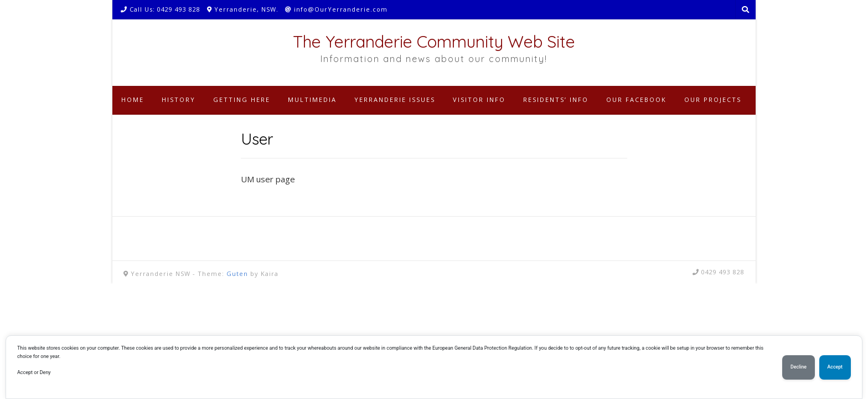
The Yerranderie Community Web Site (434, 42)
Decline (799, 367)
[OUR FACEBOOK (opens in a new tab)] (636, 100)
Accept (835, 367)
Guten (237, 273)
